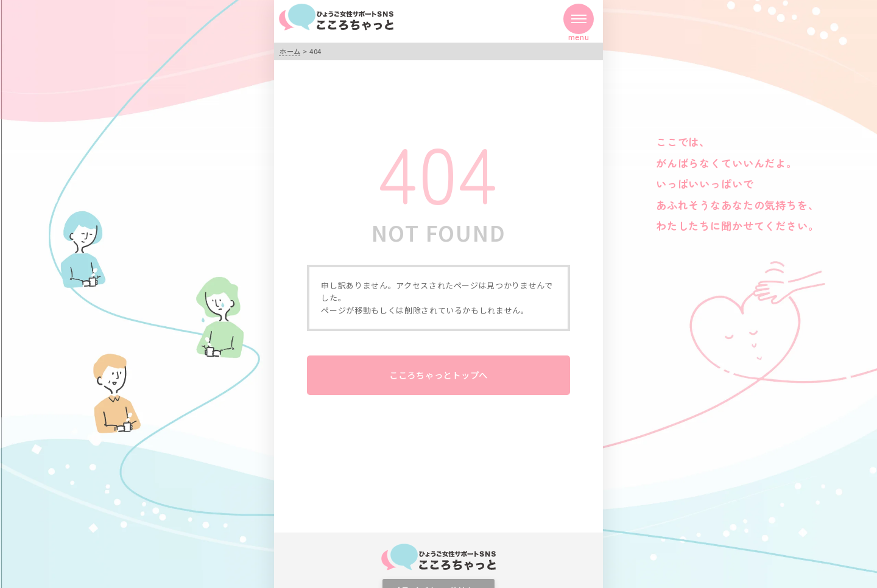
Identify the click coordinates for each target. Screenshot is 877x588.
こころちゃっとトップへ (438, 375)
